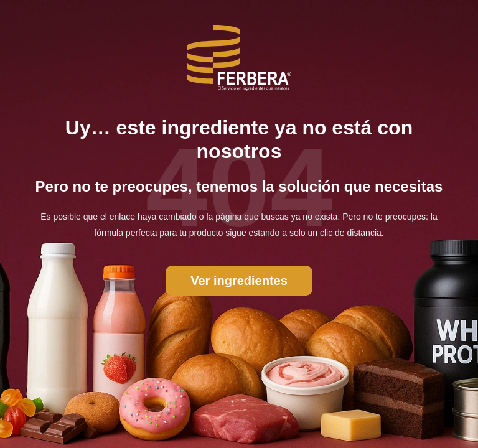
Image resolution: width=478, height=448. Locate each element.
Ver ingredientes (239, 281)
